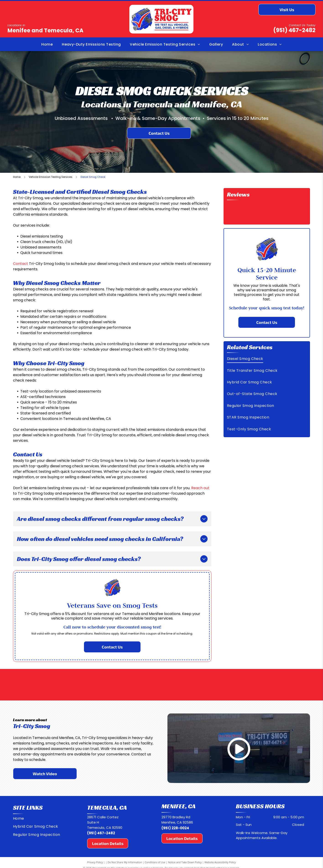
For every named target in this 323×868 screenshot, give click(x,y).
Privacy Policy (95, 862)
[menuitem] (47, 44)
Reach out (200, 488)
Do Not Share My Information (125, 862)
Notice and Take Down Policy (185, 862)
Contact (21, 264)
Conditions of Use (155, 862)
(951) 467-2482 (294, 30)
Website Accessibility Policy (220, 862)
